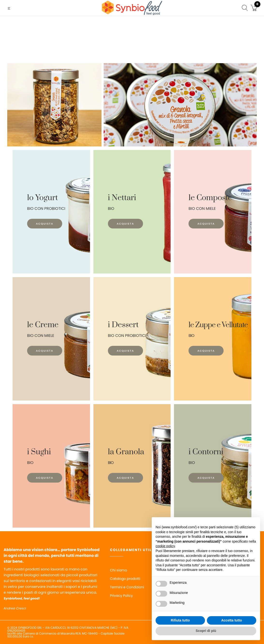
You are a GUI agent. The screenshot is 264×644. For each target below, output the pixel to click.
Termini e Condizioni (127, 587)
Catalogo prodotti (125, 579)
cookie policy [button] (165, 546)
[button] (13, 105)
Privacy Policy (121, 596)
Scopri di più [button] (206, 631)
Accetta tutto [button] (232, 620)
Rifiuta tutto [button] (180, 620)
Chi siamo (118, 570)
